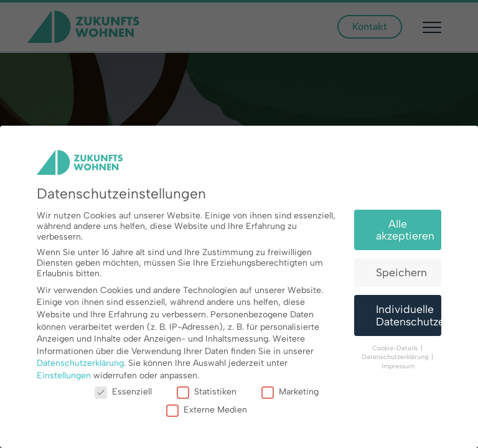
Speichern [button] (401, 272)
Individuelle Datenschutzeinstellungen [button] (409, 315)
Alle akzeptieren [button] (405, 230)
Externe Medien (207, 410)
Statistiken (207, 392)
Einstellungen (64, 376)
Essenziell (123, 392)
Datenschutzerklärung (80, 363)
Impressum (398, 366)
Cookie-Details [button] (396, 348)
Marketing (290, 392)
